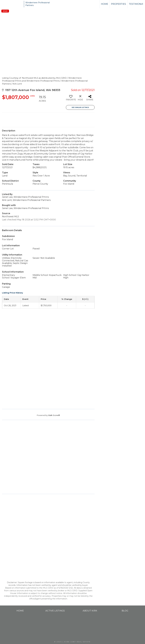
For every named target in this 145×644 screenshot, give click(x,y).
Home (105, 4)
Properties (119, 4)
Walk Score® (54, 415)
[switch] (71, 99)
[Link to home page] (12, 4)
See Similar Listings (80, 107)
